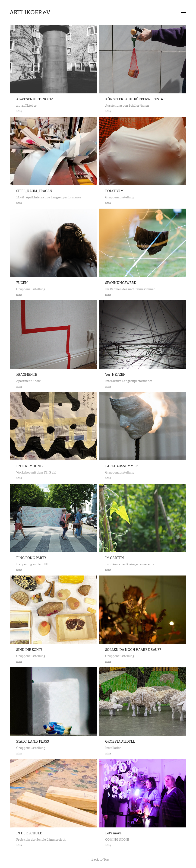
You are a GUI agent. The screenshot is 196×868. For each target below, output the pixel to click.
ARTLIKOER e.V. (30, 13)
